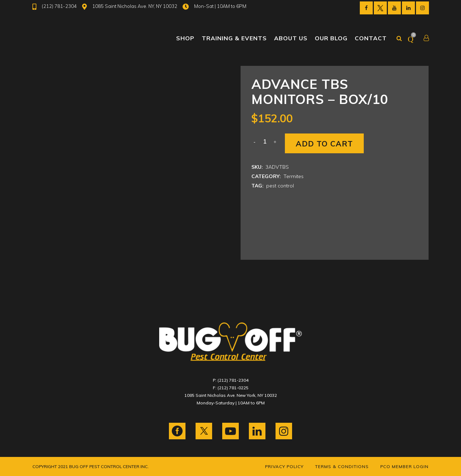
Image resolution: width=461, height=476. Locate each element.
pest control (280, 186)
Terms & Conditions (342, 466)
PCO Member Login (404, 466)
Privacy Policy (284, 466)
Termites (294, 176)
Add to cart (324, 144)
